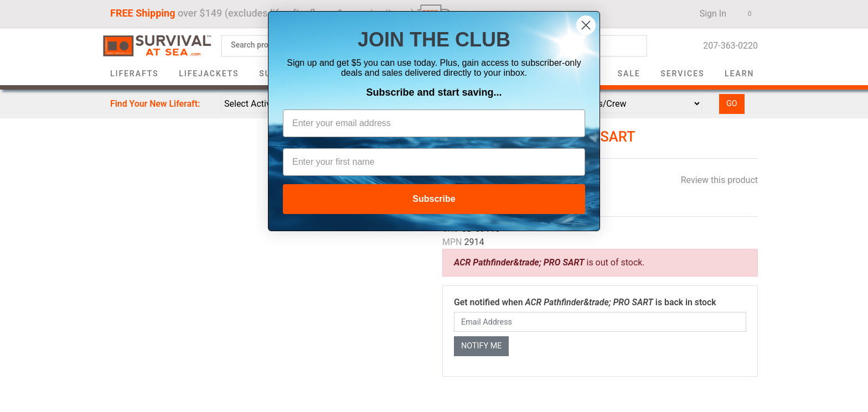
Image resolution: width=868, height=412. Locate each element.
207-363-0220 (727, 46)
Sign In (710, 14)
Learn (739, 74)
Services (682, 74)
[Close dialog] (586, 25)
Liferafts (135, 74)
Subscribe (434, 199)
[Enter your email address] (434, 123)
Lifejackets (209, 74)
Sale (629, 74)
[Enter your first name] (434, 162)
